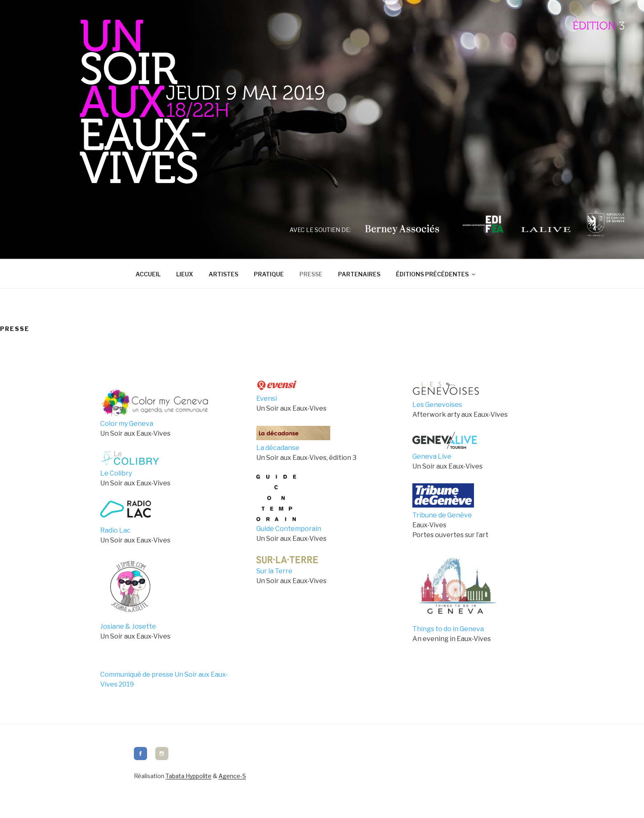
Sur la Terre (274, 571)
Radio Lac (115, 530)
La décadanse (278, 448)
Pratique (269, 274)
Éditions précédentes (436, 274)
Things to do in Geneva (448, 629)
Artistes (223, 274)
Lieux (185, 274)
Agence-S (232, 776)
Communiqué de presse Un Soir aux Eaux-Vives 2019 (164, 679)
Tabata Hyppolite (189, 776)
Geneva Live (432, 456)
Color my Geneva (127, 424)
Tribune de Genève (442, 515)
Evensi (267, 399)
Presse (311, 274)
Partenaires (359, 274)
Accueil (148, 274)
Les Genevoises (437, 405)
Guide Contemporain (289, 529)
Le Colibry (116, 473)
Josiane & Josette (128, 626)
